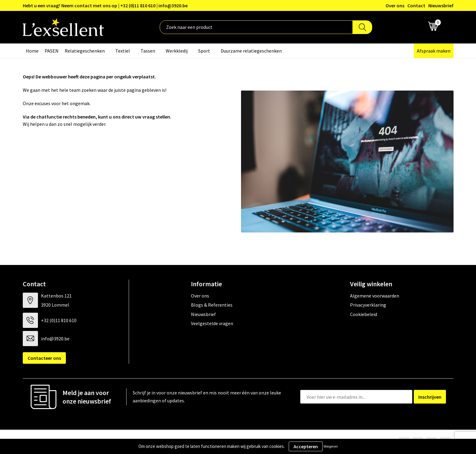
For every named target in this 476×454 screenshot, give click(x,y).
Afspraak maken (434, 51)
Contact (416, 5)
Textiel (123, 51)
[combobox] (256, 27)
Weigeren (331, 446)
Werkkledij (177, 51)
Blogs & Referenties (212, 305)
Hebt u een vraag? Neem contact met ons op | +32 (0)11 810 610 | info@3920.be (105, 5)
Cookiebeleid (364, 314)
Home (32, 51)
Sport (204, 51)
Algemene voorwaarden (375, 296)
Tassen (148, 51)
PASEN (52, 51)
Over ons (395, 5)
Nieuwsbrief (441, 5)
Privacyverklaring (368, 305)
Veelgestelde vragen (212, 323)
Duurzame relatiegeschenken (251, 51)
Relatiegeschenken (85, 51)
